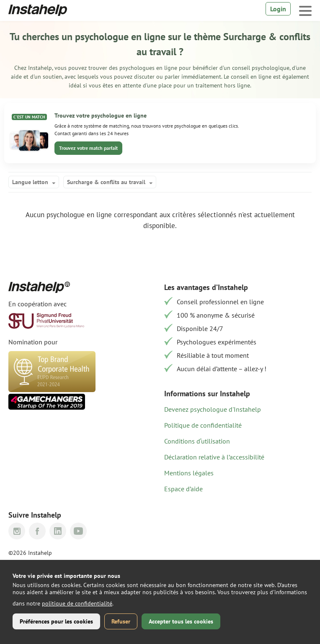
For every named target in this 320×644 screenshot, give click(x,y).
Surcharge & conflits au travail (106, 182)
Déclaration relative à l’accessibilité (214, 457)
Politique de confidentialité (203, 425)
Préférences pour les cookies (56, 621)
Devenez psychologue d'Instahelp (213, 409)
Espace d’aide (183, 489)
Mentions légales (189, 473)
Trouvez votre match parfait (88, 148)
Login (278, 9)
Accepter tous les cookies (181, 621)
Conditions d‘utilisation (197, 441)
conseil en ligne (252, 77)
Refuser (121, 621)
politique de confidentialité (77, 603)
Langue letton (30, 182)
